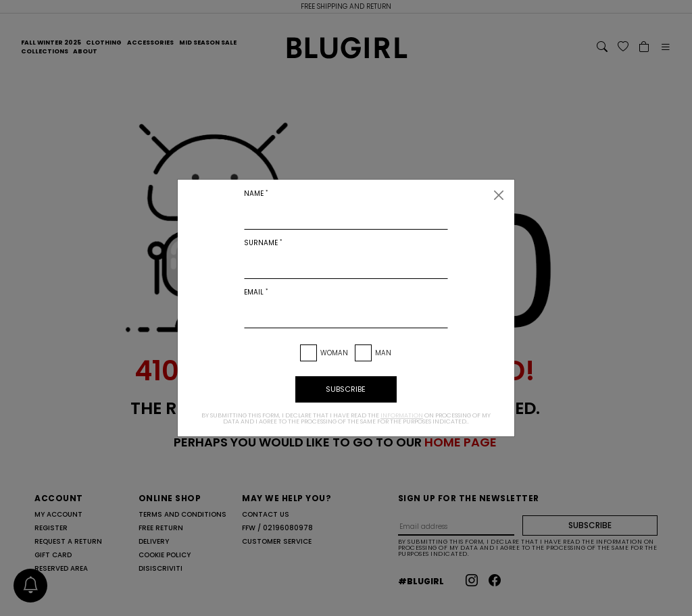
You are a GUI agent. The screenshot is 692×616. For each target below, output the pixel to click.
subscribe (346, 389)
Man (383, 353)
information (402, 415)
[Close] (499, 195)
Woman (334, 353)
